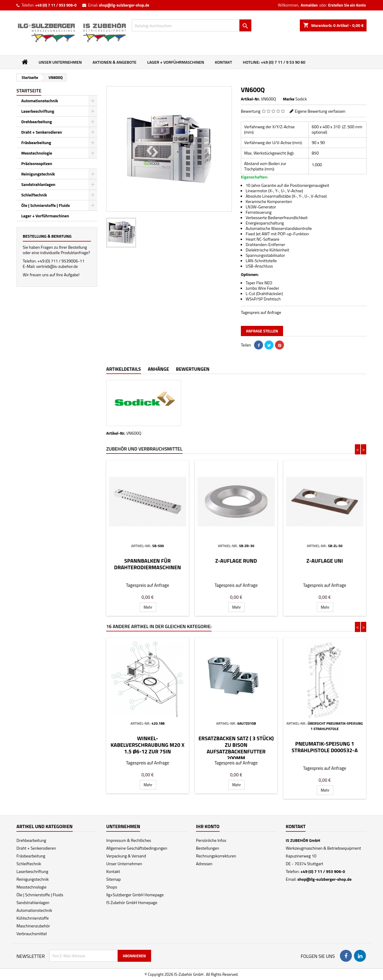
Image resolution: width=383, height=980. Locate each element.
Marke (289, 99)
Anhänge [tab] (158, 369)
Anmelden (309, 5)
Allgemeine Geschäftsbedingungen (137, 848)
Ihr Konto (208, 826)
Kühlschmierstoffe (33, 918)
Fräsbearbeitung (36, 142)
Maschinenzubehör (33, 926)
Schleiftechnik (34, 195)
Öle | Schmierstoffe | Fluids (45, 205)
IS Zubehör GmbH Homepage (132, 902)
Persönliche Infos (211, 840)
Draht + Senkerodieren (42, 132)
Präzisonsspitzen (37, 163)
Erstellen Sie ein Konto (347, 5)
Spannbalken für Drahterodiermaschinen (148, 564)
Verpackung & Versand (126, 856)
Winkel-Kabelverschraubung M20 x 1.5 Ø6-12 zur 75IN (147, 745)
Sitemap (114, 879)
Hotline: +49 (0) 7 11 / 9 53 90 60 (274, 62)
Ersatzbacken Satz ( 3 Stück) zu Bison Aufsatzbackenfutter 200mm (236, 748)
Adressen (204, 864)
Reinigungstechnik (38, 174)
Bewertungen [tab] (193, 369)
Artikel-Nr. (250, 99)
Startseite (29, 91)
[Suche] (191, 25)
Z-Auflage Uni (325, 561)
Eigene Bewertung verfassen (320, 111)
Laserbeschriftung (38, 111)
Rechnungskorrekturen (216, 856)
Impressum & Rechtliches (129, 840)
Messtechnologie (37, 153)
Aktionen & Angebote (114, 62)
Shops (112, 887)
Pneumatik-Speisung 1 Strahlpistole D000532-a (325, 747)
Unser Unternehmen (60, 62)
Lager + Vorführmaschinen (176, 62)
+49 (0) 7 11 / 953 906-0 (56, 5)
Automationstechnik (40, 101)
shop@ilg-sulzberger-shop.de (124, 5)
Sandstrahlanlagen (38, 184)
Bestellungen (208, 848)
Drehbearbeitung (37, 122)
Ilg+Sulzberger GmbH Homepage (135, 895)
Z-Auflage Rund (236, 561)
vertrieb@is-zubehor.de (57, 266)
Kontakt (224, 62)
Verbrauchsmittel (32, 934)
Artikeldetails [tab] (124, 369)
